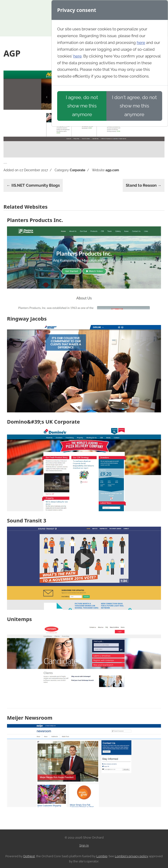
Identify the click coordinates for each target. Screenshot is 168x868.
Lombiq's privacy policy (131, 856)
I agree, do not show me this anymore (82, 106)
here (141, 43)
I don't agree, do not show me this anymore (134, 106)
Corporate (77, 170)
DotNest (29, 856)
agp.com (112, 170)
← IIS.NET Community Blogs (33, 185)
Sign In (84, 845)
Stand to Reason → (144, 185)
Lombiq (102, 856)
